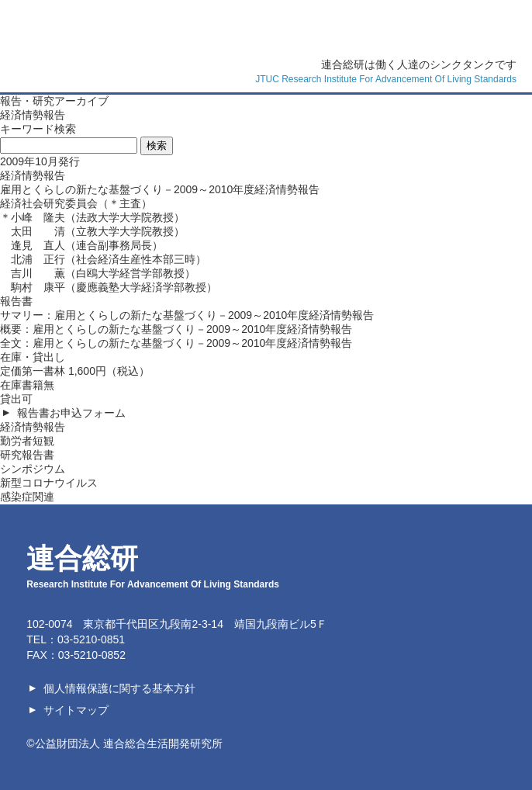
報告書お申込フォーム (71, 413)
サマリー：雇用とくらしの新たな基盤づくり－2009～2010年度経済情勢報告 (187, 315)
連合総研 (461, 23)
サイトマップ (76, 710)
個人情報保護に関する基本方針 (119, 688)
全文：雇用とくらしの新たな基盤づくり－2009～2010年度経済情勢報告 (176, 343)
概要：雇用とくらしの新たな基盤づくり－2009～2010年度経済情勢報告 (176, 329)
